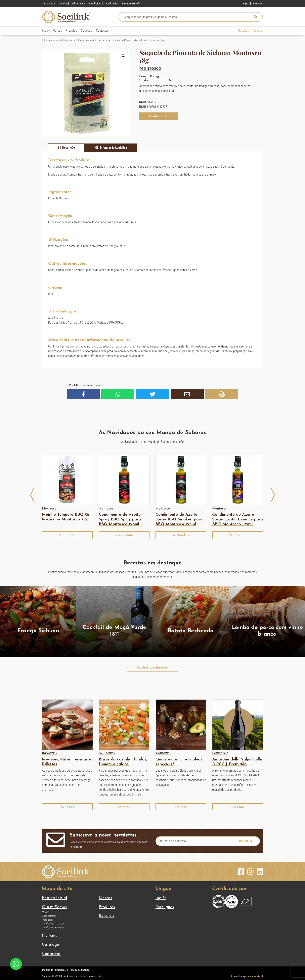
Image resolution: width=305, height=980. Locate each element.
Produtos (71, 31)
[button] (123, 56)
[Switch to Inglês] (246, 3)
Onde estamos (78, 3)
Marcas (57, 31)
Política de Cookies (80, 970)
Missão (63, 3)
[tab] (66, 148)
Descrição (69, 148)
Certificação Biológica (53, 928)
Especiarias (102, 40)
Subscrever (246, 841)
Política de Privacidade (54, 970)
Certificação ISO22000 (53, 924)
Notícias (258, 31)
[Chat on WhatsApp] (16, 964)
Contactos (102, 31)
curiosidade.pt (256, 976)
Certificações (111, 3)
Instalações (95, 3)
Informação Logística (113, 148)
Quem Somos (49, 3)
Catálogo (87, 31)
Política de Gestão (131, 3)
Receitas (244, 31)
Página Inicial (54, 898)
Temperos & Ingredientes (78, 40)
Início (45, 31)
